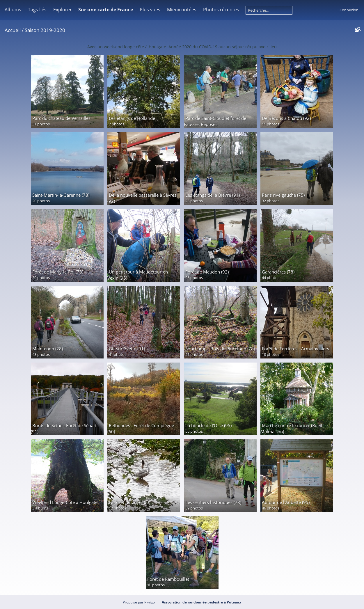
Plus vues (150, 10)
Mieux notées (182, 10)
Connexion (349, 10)
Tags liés (37, 10)
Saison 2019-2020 (45, 30)
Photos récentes (221, 10)
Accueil (13, 30)
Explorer (63, 10)
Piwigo (150, 602)
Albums (13, 10)
